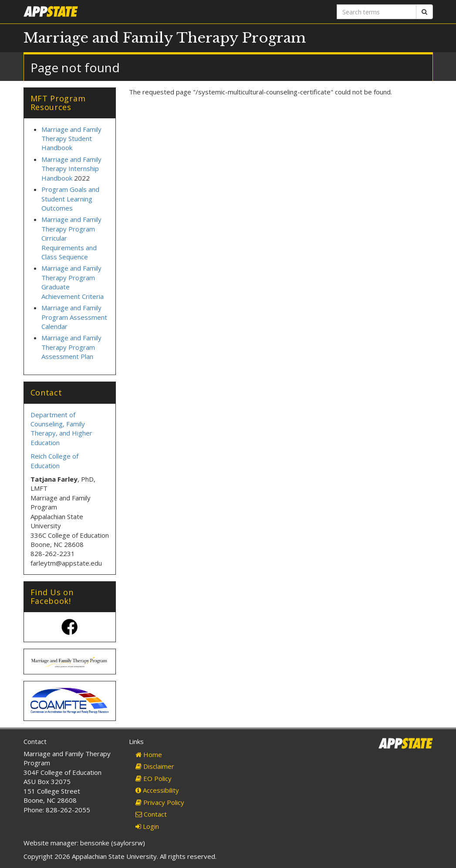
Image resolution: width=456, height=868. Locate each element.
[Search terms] (377, 12)
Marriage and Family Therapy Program (165, 38)
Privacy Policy (160, 802)
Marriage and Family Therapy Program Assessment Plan (71, 347)
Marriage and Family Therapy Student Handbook (71, 139)
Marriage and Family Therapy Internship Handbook (71, 169)
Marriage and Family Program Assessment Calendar (74, 317)
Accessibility (157, 790)
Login (147, 826)
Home (149, 754)
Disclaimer (155, 766)
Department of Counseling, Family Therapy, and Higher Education (61, 429)
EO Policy (154, 778)
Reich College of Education (54, 461)
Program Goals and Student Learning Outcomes (70, 199)
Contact (151, 814)
